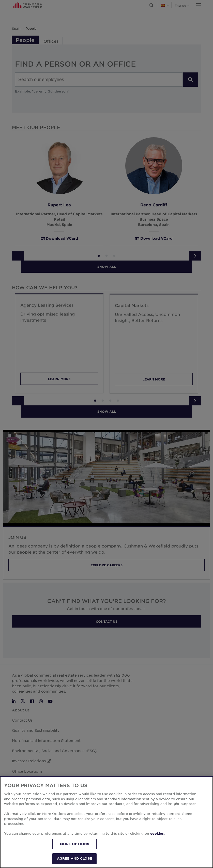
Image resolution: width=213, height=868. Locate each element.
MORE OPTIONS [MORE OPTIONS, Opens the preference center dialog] (75, 844)
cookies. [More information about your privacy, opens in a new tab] (157, 833)
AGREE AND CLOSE (75, 858)
